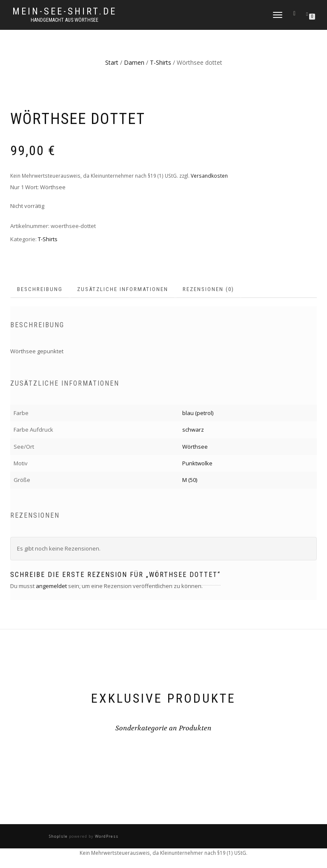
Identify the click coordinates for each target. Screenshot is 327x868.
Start (112, 62)
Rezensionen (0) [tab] (208, 289)
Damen (134, 62)
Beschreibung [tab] (40, 289)
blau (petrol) (198, 413)
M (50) (190, 480)
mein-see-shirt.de (65, 12)
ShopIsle (59, 836)
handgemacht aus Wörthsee (65, 20)
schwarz (193, 430)
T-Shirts (161, 62)
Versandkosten (209, 176)
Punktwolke (197, 463)
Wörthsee (195, 447)
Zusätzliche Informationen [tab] (123, 289)
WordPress (106, 836)
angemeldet (51, 586)
